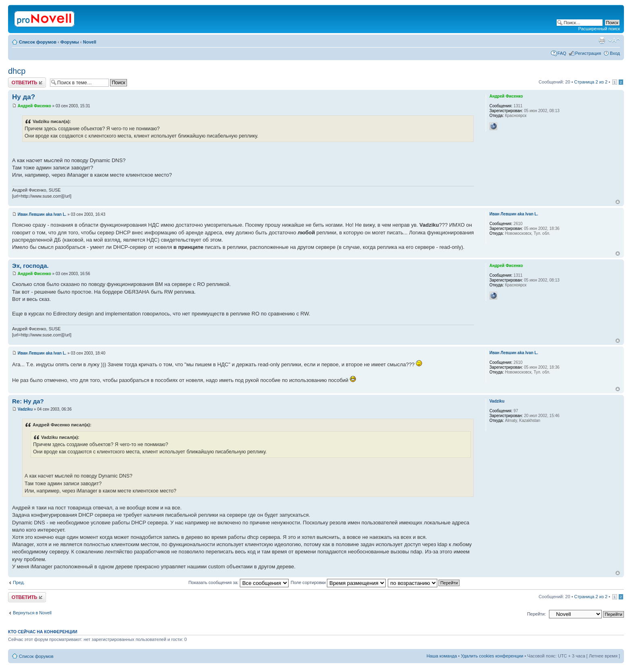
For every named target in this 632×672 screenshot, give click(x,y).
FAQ (562, 53)
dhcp (17, 71)
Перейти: (537, 614)
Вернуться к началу (618, 202)
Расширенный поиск (599, 29)
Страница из (591, 82)
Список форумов (38, 42)
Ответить (27, 82)
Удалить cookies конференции (492, 656)
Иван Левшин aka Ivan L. (42, 214)
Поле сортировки (338, 582)
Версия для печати (602, 40)
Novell (90, 42)
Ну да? (24, 97)
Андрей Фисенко (34, 106)
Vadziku (25, 409)
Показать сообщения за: (238, 582)
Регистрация (588, 53)
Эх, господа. (30, 266)
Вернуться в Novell (32, 613)
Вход (615, 53)
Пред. (19, 582)
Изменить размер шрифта (614, 40)
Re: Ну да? (28, 401)
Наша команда (442, 656)
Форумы (70, 42)
